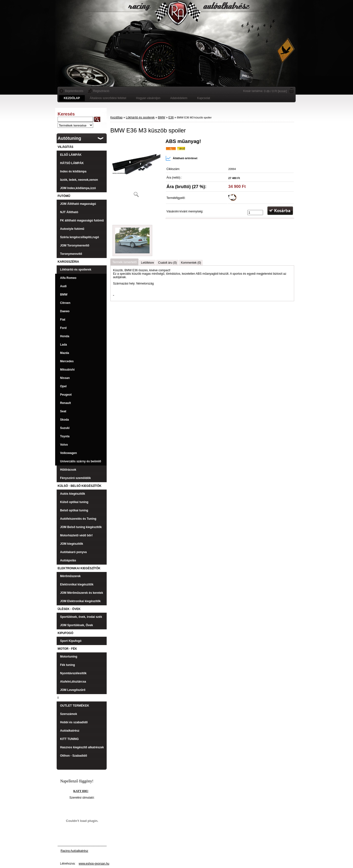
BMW (161, 117)
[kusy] (255, 213)
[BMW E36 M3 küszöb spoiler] (136, 170)
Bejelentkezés (74, 91)
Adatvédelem (179, 98)
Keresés (66, 114)
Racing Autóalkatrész (74, 851)
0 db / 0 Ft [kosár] (275, 91)
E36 (171, 117)
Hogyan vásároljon (148, 98)
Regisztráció (101, 91)
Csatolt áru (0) (167, 263)
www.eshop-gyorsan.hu (94, 864)
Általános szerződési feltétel (108, 98)
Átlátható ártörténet (181, 158)
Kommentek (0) (191, 263)
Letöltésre (147, 263)
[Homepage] (72, 98)
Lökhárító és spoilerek (140, 117)
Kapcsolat (204, 98)
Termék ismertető (124, 262)
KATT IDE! (81, 791)
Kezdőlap (116, 117)
